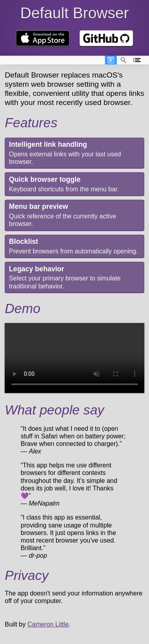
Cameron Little (48, 624)
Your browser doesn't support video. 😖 (74, 358)
